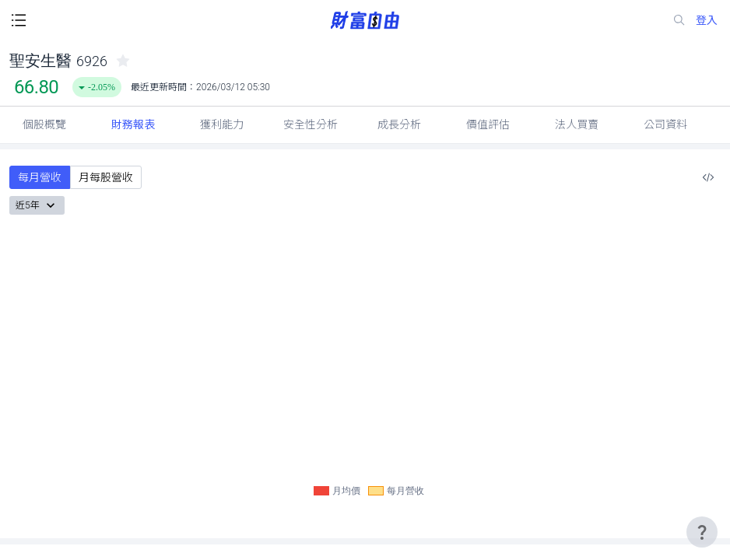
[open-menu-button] (19, 20)
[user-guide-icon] (702, 532)
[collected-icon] (123, 61)
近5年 (37, 205)
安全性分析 (311, 124)
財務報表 (133, 124)
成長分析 (399, 124)
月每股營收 (106, 177)
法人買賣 (577, 124)
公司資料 (665, 124)
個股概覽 (44, 124)
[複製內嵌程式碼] (708, 177)
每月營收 (40, 177)
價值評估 (488, 124)
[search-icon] (683, 20)
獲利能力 (222, 124)
